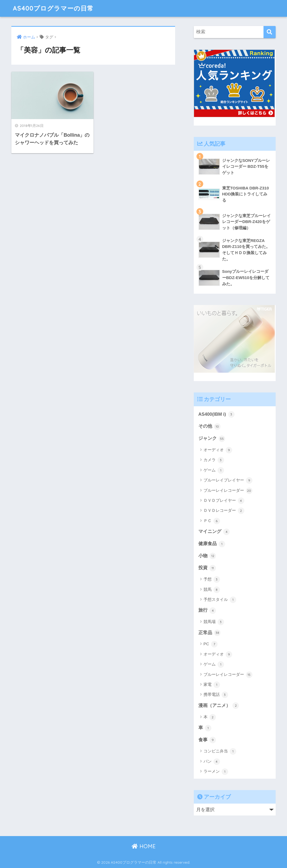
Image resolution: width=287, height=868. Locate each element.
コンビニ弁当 (220, 751)
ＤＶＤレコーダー (224, 511)
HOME (144, 846)
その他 (210, 427)
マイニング (214, 532)
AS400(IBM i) (216, 414)
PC (211, 644)
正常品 (210, 633)
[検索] (270, 32)
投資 (207, 568)
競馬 (212, 590)
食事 (207, 740)
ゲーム (214, 470)
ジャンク (212, 439)
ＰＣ (212, 521)
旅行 (207, 611)
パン (212, 762)
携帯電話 (216, 695)
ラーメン (216, 772)
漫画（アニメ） (219, 706)
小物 (207, 556)
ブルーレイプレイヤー (228, 480)
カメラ (214, 460)
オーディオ (218, 450)
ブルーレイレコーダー (228, 491)
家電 (212, 685)
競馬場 (214, 622)
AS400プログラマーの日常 (53, 8)
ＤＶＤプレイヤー (224, 501)
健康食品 (212, 544)
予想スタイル (220, 600)
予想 (212, 579)
